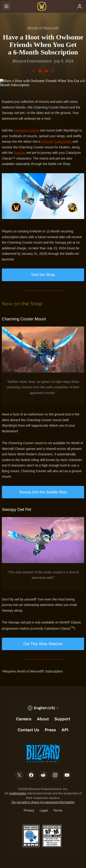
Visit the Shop (43, 275)
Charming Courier (26, 130)
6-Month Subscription (56, 142)
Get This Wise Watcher (43, 644)
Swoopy (19, 153)
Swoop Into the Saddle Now (43, 492)
